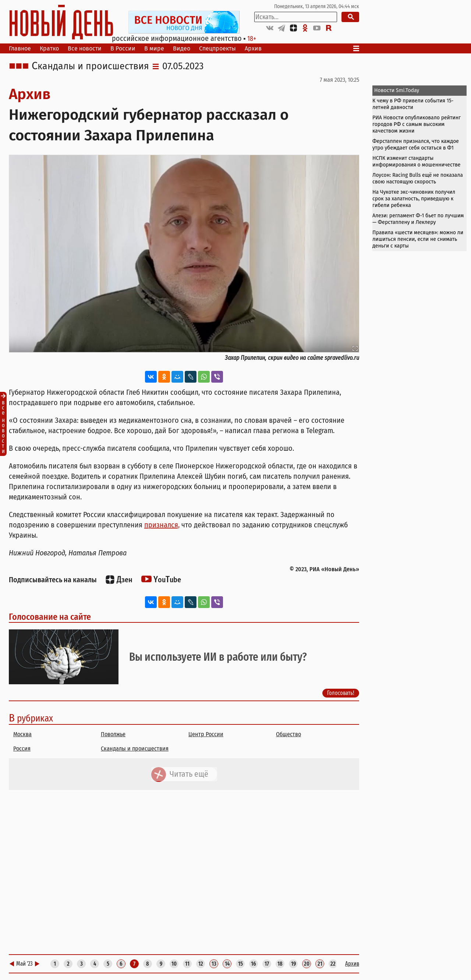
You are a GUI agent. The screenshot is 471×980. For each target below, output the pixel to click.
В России (123, 48)
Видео (182, 48)
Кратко (49, 48)
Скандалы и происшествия (90, 66)
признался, (162, 525)
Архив (253, 48)
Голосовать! (341, 693)
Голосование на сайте (50, 617)
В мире (154, 48)
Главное (20, 48)
